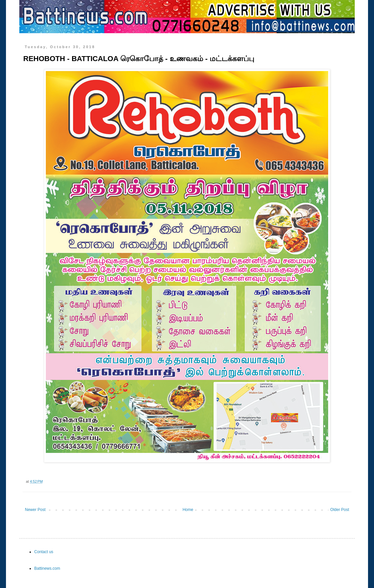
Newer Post (35, 510)
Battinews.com (47, 568)
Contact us (44, 552)
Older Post (340, 510)
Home (188, 510)
